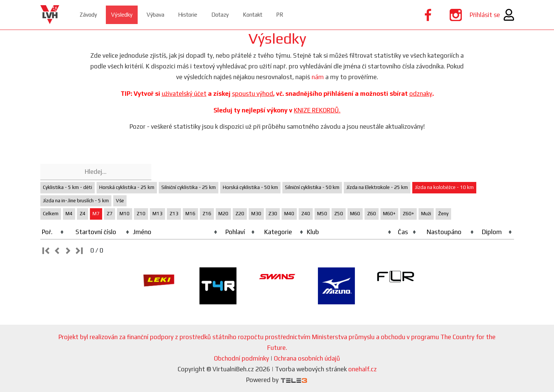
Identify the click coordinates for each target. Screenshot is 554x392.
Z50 (339, 214)
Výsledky (130, 15)
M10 (125, 214)
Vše (120, 201)
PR (314, 15)
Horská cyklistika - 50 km (250, 187)
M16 (190, 214)
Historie (206, 15)
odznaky (421, 94)
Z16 (207, 214)
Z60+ (408, 214)
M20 (223, 214)
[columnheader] (53, 232)
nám (318, 77)
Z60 (372, 214)
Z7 (110, 214)
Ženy (443, 214)
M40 (289, 214)
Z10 (141, 214)
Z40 (306, 214)
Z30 (273, 214)
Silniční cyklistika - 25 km (189, 187)
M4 (69, 214)
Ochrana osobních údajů (307, 358)
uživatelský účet (184, 94)
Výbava (168, 15)
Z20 (240, 214)
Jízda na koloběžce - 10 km (444, 187)
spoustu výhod (253, 94)
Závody (92, 15)
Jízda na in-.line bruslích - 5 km (76, 201)
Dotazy (244, 15)
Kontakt (282, 15)
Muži (426, 214)
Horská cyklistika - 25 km (127, 187)
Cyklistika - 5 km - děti (68, 187)
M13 (157, 214)
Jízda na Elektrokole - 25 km (377, 187)
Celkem (51, 214)
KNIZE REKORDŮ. (317, 110)
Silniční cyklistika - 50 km (312, 187)
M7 (96, 214)
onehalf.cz (362, 369)
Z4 (83, 214)
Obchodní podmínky (241, 358)
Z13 (174, 214)
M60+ (389, 214)
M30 (256, 214)
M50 (322, 214)
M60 (355, 214)
